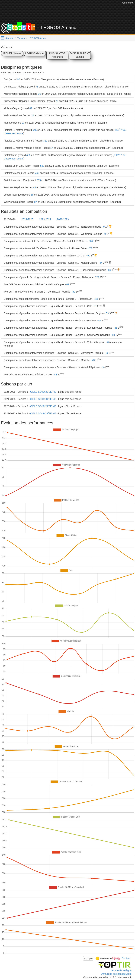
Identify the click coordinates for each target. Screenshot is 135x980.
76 (57, 101)
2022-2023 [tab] (63, 219)
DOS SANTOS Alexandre (57, 55)
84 (100, 321)
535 (39, 180)
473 (90, 248)
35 (33, 115)
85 (116, 328)
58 (114, 335)
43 (102, 367)
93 (23, 123)
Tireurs (21, 38)
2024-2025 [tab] (27, 219)
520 (91, 241)
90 (19, 79)
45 (34, 187)
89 (32, 195)
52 (74, 292)
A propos (88, 958)
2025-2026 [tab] (10, 219)
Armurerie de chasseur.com (116, 974)
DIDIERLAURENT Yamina (80, 55)
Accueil (9, 38)
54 (101, 263)
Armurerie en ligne (121, 970)
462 (37, 173)
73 (37, 87)
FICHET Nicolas (12, 53)
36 (107, 353)
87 (36, 202)
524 (97, 277)
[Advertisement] (70, 13)
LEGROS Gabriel (35, 53)
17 (52, 148)
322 (45, 141)
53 (107, 313)
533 (42, 166)
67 (31, 108)
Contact (126, 958)
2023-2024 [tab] (45, 219)
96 (39, 94)
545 (35, 130)
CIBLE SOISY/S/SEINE (43, 392)
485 (28, 155)
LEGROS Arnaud (38, 38)
